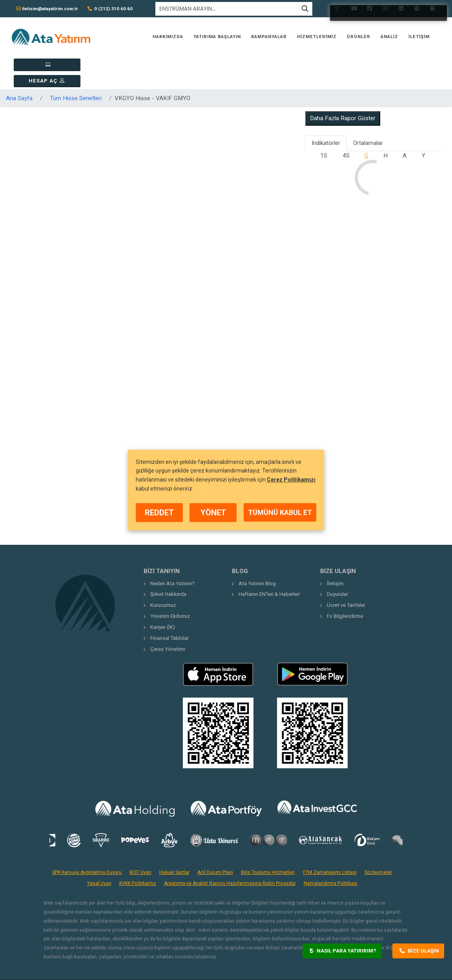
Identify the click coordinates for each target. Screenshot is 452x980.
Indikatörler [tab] (326, 111)
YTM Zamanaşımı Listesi (330, 840)
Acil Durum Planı (215, 840)
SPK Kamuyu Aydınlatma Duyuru (87, 840)
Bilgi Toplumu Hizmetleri (268, 840)
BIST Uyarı (140, 840)
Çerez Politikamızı (291, 480)
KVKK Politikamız (138, 851)
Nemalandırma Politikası (331, 851)
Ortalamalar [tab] (368, 111)
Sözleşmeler (378, 840)
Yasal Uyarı (99, 851)
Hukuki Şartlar (174, 840)
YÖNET (213, 513)
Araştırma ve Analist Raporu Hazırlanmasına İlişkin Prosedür (230, 851)
